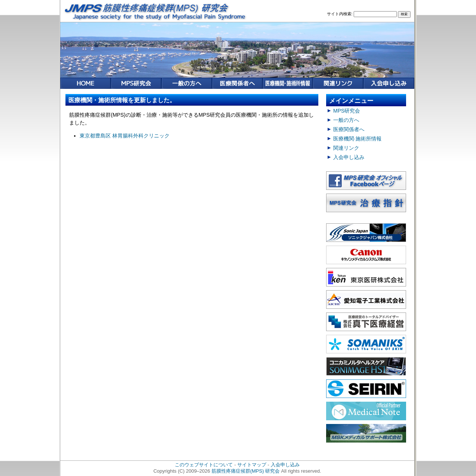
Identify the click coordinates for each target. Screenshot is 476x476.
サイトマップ (252, 465)
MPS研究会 (347, 111)
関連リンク (346, 148)
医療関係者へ (349, 129)
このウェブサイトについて (204, 465)
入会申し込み (349, 157)
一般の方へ (346, 120)
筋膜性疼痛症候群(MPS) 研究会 (246, 471)
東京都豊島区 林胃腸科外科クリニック (125, 136)
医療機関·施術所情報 (357, 139)
